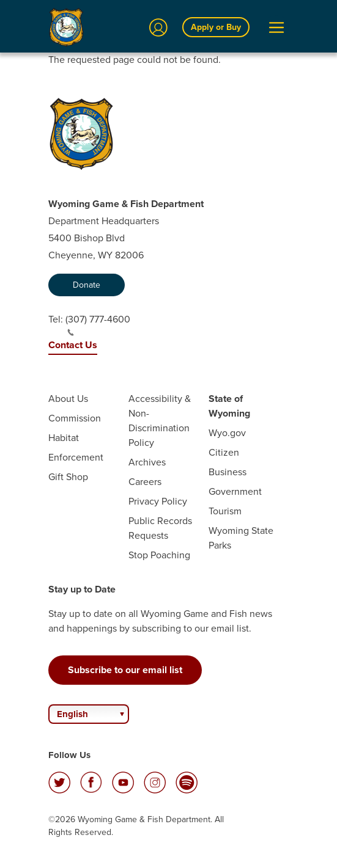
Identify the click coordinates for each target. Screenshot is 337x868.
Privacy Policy (158, 501)
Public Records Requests (160, 528)
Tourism (225, 511)
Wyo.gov (227, 433)
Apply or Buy (216, 27)
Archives (147, 462)
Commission (75, 418)
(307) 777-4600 (98, 324)
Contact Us (73, 345)
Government (235, 491)
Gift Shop (68, 477)
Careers (145, 482)
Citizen (224, 452)
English (72, 714)
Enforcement (76, 457)
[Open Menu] (276, 27)
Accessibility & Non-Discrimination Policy (160, 421)
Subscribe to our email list (125, 670)
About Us (68, 399)
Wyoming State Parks (241, 538)
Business (228, 472)
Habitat (64, 438)
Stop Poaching (159, 555)
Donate (87, 285)
